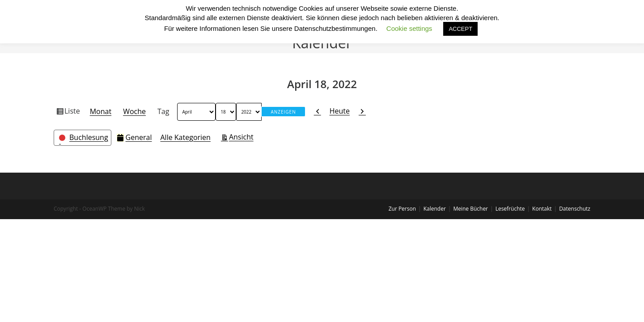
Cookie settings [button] (409, 28)
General (134, 137)
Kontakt (542, 209)
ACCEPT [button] (460, 29)
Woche (134, 111)
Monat (101, 111)
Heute (340, 111)
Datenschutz (575, 209)
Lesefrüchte (510, 209)
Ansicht (243, 136)
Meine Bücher (470, 209)
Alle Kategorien (185, 137)
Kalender (435, 209)
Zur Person (402, 209)
